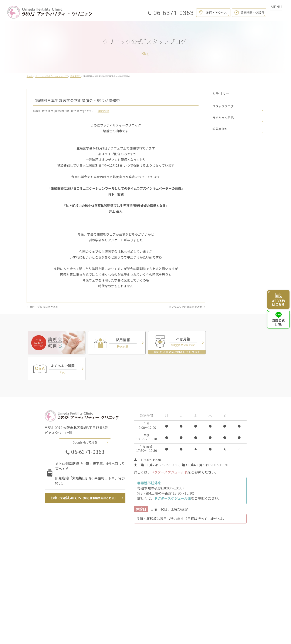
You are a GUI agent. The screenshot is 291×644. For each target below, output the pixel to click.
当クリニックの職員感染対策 (187, 307)
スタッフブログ (223, 106)
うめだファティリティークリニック (144, 635)
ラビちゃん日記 (223, 117)
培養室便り (103, 111)
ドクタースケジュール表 (169, 446)
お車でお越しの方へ (84, 472)
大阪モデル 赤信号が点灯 (42, 307)
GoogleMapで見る (85, 416)
